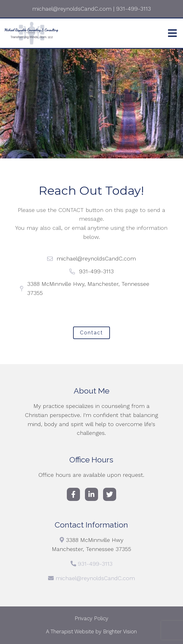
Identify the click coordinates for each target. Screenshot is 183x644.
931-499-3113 (95, 564)
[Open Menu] (172, 33)
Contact (91, 333)
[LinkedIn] (91, 494)
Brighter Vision (120, 631)
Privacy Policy (91, 618)
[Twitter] (110, 494)
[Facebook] (73, 494)
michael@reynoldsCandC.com (95, 578)
